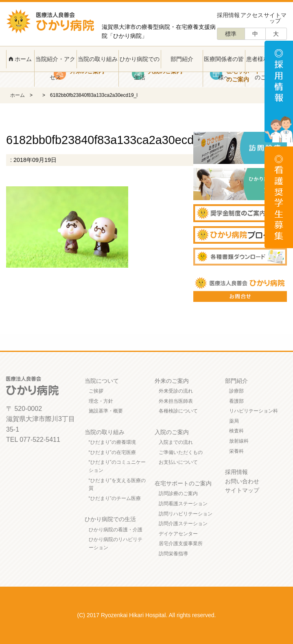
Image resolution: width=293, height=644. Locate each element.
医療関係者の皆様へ (224, 68)
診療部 (236, 391)
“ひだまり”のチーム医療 (115, 498)
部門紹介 (182, 59)
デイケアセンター (178, 534)
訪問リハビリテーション (186, 514)
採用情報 (228, 15)
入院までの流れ (176, 442)
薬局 (234, 421)
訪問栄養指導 (173, 554)
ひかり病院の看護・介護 (116, 530)
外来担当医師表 (176, 401)
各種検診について (178, 411)
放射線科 (239, 441)
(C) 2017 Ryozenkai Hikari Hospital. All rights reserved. (147, 615)
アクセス (252, 15)
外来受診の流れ (176, 391)
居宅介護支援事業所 (181, 544)
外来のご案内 (172, 381)
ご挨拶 (96, 391)
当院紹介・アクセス (55, 68)
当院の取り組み (98, 59)
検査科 (236, 431)
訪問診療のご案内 (178, 493)
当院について (102, 381)
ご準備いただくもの (181, 452)
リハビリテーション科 (254, 411)
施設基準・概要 (106, 411)
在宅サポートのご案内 (183, 483)
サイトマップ (275, 18)
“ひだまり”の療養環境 (112, 442)
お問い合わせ (242, 481)
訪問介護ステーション (183, 524)
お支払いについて (178, 462)
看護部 (236, 401)
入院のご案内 (172, 432)
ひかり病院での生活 (140, 68)
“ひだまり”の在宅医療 (112, 452)
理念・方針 (101, 401)
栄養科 (236, 451)
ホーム (20, 59)
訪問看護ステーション (183, 504)
